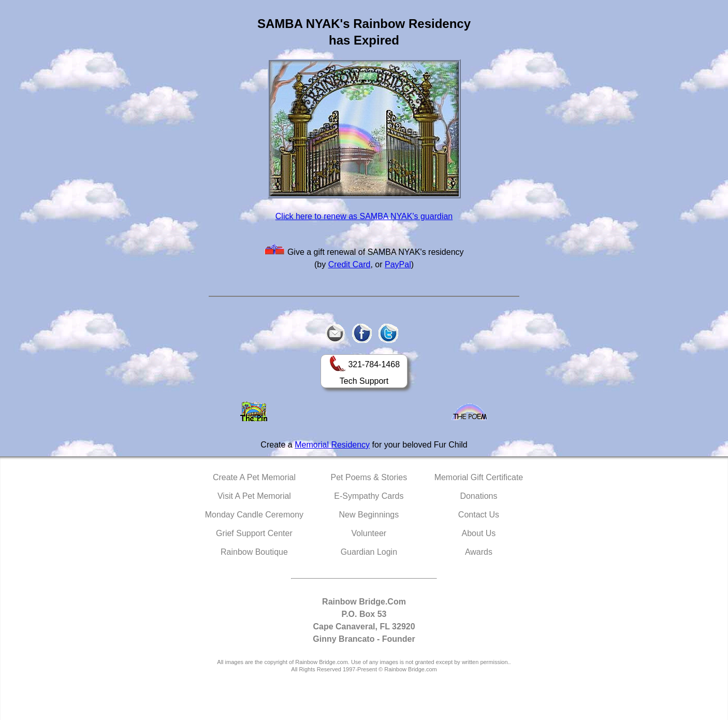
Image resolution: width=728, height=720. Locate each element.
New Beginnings (369, 515)
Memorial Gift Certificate (479, 477)
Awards (479, 552)
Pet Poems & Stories (369, 477)
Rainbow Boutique (254, 552)
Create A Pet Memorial (254, 477)
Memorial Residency (332, 445)
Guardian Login (369, 552)
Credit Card (350, 264)
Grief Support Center (254, 533)
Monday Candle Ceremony (254, 515)
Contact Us (479, 515)
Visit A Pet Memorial (254, 496)
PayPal (398, 264)
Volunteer (369, 533)
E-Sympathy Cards (369, 496)
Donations (478, 496)
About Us (479, 533)
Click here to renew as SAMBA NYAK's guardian (364, 216)
